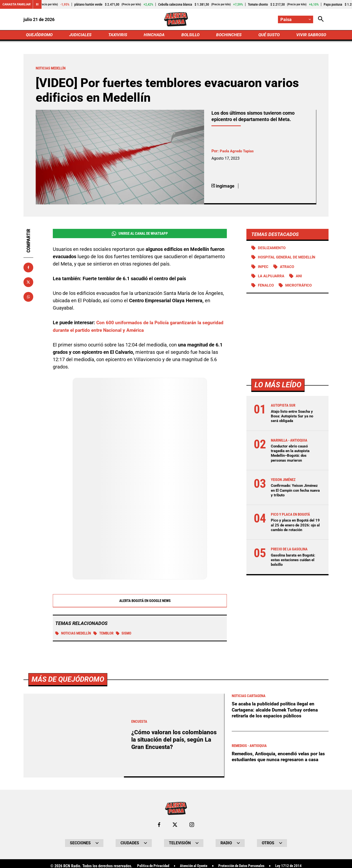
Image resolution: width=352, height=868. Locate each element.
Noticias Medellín (75, 636)
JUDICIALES (82, 36)
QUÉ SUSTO (268, 36)
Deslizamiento (273, 250)
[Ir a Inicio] (176, 20)
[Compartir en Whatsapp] (28, 299)
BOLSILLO (190, 36)
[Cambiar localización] (295, 20)
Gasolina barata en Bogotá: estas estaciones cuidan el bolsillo (295, 563)
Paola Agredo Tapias (238, 153)
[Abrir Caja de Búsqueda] (321, 20)
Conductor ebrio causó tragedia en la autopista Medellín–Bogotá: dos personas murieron (292, 456)
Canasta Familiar (18, 4)
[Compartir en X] (28, 284)
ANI (302, 279)
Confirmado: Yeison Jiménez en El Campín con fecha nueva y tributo (294, 494)
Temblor (108, 636)
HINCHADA (155, 36)
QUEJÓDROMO (40, 36)
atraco (288, 269)
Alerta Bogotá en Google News (140, 603)
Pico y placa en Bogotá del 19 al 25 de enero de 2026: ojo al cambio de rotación (294, 529)
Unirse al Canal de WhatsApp (140, 235)
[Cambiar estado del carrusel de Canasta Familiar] (40, 4)
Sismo (129, 636)
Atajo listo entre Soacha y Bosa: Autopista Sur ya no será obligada (294, 419)
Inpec (264, 269)
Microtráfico (301, 288)
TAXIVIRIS (119, 36)
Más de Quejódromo (69, 854)
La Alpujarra (272, 279)
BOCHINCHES (228, 36)
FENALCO (267, 288)
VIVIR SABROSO (311, 36)
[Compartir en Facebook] (28, 269)
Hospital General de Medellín (289, 260)
